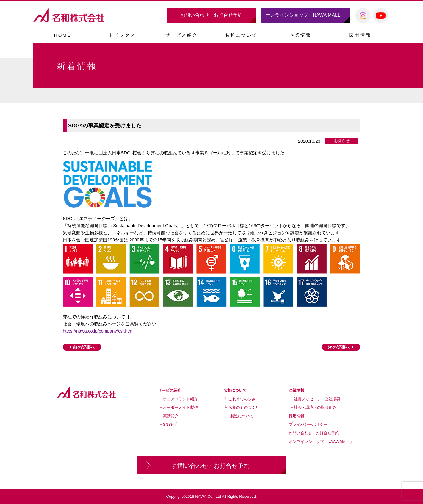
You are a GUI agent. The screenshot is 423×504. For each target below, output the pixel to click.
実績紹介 (171, 416)
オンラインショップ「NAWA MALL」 (305, 15)
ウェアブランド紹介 (180, 399)
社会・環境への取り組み (315, 407)
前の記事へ (82, 347)
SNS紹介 (171, 424)
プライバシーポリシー (308, 424)
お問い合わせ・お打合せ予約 (211, 15)
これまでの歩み (242, 399)
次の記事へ (341, 347)
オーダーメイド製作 (180, 407)
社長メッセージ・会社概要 (317, 399)
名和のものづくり (244, 407)
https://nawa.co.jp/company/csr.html (98, 331)
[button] (182, 35)
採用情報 (360, 35)
